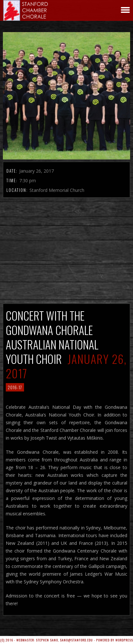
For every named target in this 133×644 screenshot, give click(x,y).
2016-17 (15, 387)
